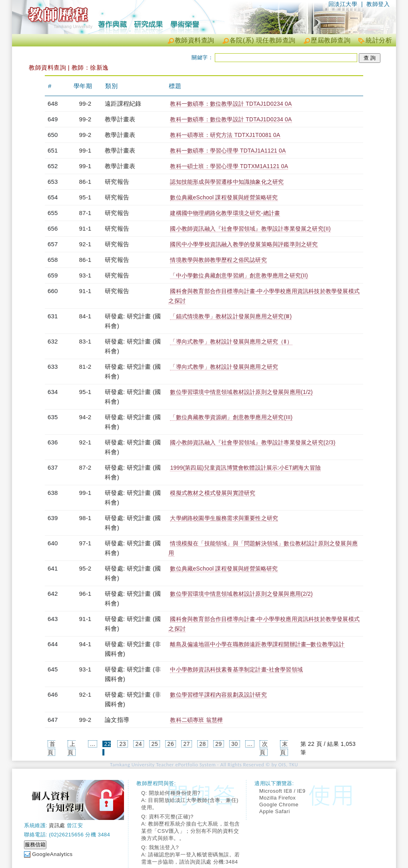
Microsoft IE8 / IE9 (282, 791)
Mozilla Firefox (277, 798)
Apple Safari (275, 811)
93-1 (85, 275)
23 (123, 744)
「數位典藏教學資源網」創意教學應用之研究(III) (231, 417)
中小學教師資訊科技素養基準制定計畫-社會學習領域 (236, 669)
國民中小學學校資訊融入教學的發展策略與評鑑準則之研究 (244, 244)
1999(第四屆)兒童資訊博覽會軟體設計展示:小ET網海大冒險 (245, 468)
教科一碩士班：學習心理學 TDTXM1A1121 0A (229, 166)
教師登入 (378, 4)
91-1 (85, 228)
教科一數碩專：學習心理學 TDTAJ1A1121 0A (228, 151)
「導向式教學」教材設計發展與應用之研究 (224, 367)
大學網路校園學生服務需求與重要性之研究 (224, 518)
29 (219, 744)
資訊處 (57, 825)
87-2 (85, 467)
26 (171, 744)
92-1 (85, 244)
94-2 (85, 417)
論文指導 (117, 720)
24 (139, 744)
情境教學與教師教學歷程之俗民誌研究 (218, 260)
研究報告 (117, 182)
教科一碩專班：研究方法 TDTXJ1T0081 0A (225, 135)
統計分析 (379, 40)
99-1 (85, 150)
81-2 (85, 367)
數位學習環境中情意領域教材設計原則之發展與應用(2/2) (241, 594)
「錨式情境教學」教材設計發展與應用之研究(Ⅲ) (231, 316)
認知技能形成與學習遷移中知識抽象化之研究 (227, 182)
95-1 (85, 197)
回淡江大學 (343, 4)
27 (187, 744)
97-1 (85, 543)
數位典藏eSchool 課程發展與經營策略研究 (224, 197)
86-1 (85, 182)
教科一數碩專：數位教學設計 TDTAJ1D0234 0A (231, 104)
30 (235, 744)
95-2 (85, 568)
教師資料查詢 (195, 40)
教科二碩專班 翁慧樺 (196, 720)
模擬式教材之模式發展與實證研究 (213, 493)
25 (155, 744)
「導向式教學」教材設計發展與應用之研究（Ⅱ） (231, 342)
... (93, 744)
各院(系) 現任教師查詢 (263, 40)
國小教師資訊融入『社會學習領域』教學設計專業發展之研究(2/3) (253, 442)
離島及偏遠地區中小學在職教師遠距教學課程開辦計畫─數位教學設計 (257, 644)
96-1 (85, 594)
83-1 (85, 341)
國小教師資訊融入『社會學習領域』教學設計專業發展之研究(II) (250, 229)
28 (203, 744)
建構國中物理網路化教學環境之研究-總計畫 (225, 213)
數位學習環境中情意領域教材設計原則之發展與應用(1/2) (241, 392)
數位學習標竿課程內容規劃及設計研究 (218, 695)
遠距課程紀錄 (123, 103)
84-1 (85, 316)
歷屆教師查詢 (331, 40)
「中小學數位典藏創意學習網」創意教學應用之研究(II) (239, 275)
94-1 (85, 644)
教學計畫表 (120, 119)
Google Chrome (279, 805)
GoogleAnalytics (52, 854)
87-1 (85, 213)
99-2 (85, 103)
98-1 (85, 518)
